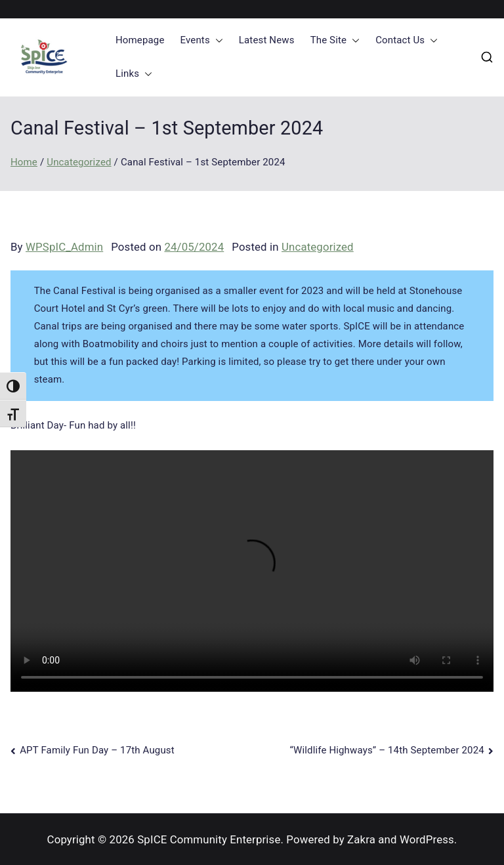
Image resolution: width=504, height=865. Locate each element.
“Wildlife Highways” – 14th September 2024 (387, 750)
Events (202, 40)
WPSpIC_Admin (64, 247)
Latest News (267, 40)
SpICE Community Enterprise (209, 839)
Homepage (140, 40)
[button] (217, 40)
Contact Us (407, 40)
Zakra (361, 839)
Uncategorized (318, 247)
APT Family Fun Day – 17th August (97, 750)
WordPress (427, 839)
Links (134, 74)
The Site (335, 40)
